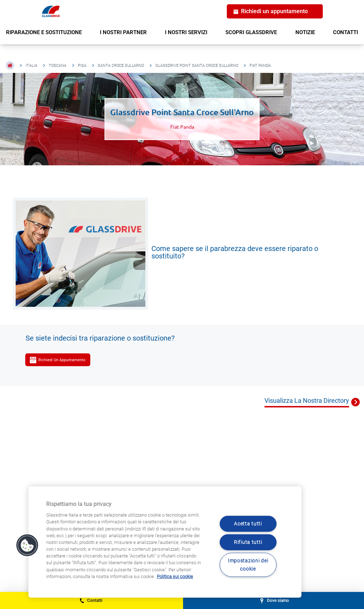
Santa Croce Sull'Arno (121, 66)
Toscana (58, 66)
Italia (31, 66)
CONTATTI (346, 32)
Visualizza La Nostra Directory (307, 400)
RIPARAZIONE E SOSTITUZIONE (44, 32)
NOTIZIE (305, 32)
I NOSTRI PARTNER (123, 32)
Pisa (82, 66)
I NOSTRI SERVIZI (186, 32)
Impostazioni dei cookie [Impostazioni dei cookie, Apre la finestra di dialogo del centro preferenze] (248, 565)
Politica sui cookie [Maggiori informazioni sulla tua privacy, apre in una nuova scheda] (175, 576)
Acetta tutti (248, 523)
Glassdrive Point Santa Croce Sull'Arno (197, 66)
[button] (27, 545)
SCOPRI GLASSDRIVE (251, 32)
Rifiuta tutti (248, 542)
